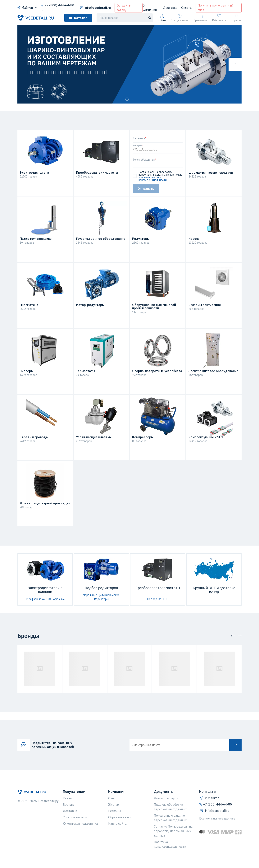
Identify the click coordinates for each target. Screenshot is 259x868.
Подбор (152, 599)
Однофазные (56, 599)
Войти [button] (162, 18)
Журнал (114, 805)
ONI (160, 599)
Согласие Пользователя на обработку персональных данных (173, 831)
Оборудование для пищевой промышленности (154, 307)
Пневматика (29, 305)
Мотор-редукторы (90, 305)
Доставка (170, 8)
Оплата (186, 8)
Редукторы (141, 239)
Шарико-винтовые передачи (211, 173)
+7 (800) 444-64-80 (57, 5)
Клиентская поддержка (80, 824)
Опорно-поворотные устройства (157, 371)
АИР (45, 599)
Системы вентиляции (205, 305)
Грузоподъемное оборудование (101, 239)
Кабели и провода (34, 437)
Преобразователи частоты (97, 173)
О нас (112, 798)
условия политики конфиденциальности (153, 179)
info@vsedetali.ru (95, 8)
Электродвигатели (34, 173)
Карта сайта (117, 824)
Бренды (69, 805)
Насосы (194, 239)
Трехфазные (33, 599)
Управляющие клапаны (94, 437)
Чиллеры (27, 371)
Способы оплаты (75, 817)
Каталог (78, 18)
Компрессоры (143, 437)
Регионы (114, 811)
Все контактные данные (217, 818)
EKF (166, 599)
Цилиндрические (109, 595)
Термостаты (86, 371)
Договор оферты (166, 798)
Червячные (90, 595)
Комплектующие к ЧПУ (206, 437)
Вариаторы (101, 599)
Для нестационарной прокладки (45, 503)
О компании (150, 8)
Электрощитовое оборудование (213, 371)
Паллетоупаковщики (36, 239)
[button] (235, 64)
